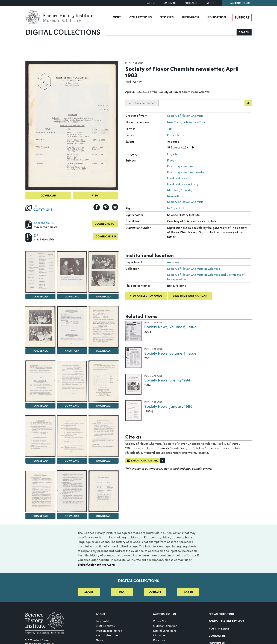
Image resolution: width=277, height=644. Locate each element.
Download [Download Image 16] (103, 516)
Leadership (103, 621)
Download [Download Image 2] (41, 296)
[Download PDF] (29, 224)
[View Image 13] (104, 436)
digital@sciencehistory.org (96, 564)
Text (170, 129)
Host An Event (219, 628)
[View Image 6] (72, 327)
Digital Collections (63, 32)
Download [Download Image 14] (41, 516)
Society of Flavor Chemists (185, 116)
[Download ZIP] (29, 237)
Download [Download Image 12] (72, 461)
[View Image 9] (72, 381)
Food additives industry (183, 184)
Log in (188, 592)
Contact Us (217, 636)
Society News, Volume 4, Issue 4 (172, 353)
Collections (141, 17)
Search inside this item (142, 103)
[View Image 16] (104, 491)
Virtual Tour (160, 621)
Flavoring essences (180, 166)
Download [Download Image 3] (72, 296)
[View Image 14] (40, 492)
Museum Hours (240, 3)
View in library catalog (190, 295)
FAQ (122, 592)
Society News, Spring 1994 (167, 380)
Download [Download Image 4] (103, 296)
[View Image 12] (72, 436)
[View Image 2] (40, 272)
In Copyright (176, 208)
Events (210, 3)
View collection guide (146, 295)
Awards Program (107, 635)
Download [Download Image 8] (41, 406)
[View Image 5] (40, 327)
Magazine (170, 3)
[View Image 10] (104, 381)
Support (242, 17)
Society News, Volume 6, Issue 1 (172, 327)
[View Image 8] (40, 381)
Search (244, 32)
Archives (173, 262)
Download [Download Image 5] (41, 351)
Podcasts (191, 3)
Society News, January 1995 (168, 406)
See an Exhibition (221, 614)
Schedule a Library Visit (226, 621)
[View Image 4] (104, 272)
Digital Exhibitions (165, 630)
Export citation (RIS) (143, 460)
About (151, 3)
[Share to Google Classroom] (115, 207)
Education (217, 17)
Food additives (177, 178)
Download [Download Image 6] (72, 351)
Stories (167, 17)
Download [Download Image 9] (72, 406)
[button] (162, 460)
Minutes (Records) (180, 190)
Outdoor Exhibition (165, 626)
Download (48, 195)
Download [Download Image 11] (41, 461)
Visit (117, 17)
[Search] (171, 32)
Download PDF (105, 224)
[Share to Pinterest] (106, 207)
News (99, 640)
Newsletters (175, 196)
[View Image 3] (72, 272)
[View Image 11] (40, 436)
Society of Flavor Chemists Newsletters (193, 269)
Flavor (171, 160)
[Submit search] (248, 103)
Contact (155, 592)
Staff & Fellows (105, 626)
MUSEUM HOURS (164, 614)
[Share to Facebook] (97, 207)
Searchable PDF (45, 223)
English (172, 154)
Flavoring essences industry (186, 172)
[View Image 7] (104, 327)
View (95, 195)
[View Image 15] (72, 491)
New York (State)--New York (186, 122)
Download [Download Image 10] (103, 406)
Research (191, 17)
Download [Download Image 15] (72, 516)
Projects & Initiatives (109, 630)
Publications (134, 63)
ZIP (36, 235)
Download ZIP (106, 236)
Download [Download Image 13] (103, 461)
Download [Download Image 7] (103, 351)
